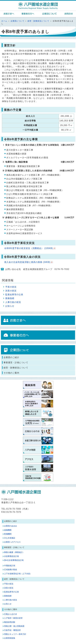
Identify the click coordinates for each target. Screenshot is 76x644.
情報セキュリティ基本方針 (15, 634)
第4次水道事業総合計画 (14, 560)
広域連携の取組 (11, 570)
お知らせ (10, 306)
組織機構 (8, 530)
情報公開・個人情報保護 (14, 626)
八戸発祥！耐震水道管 (13, 618)
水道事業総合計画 (11, 556)
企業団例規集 (10, 638)
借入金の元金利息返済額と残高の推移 (27, 262)
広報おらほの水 (11, 614)
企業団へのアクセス (12, 542)
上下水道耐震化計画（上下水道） (18, 574)
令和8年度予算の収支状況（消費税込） (29, 248)
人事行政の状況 (13, 302)
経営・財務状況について (38, 21)
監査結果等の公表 (14, 295)
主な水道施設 (10, 538)
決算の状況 (11, 291)
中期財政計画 (10, 566)
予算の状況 (11, 287)
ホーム (4, 21)
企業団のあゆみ (11, 526)
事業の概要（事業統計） (14, 552)
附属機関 (8, 534)
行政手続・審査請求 (12, 630)
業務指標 (10, 298)
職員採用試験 (10, 622)
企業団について (17, 21)
